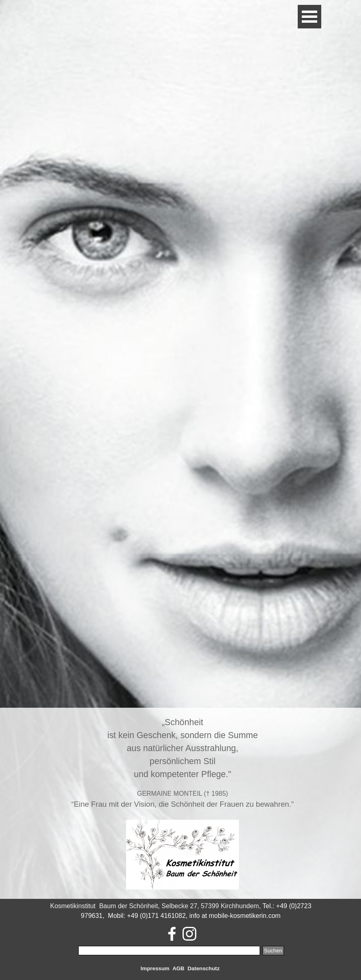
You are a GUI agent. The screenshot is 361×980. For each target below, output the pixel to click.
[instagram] (189, 934)
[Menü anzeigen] (309, 17)
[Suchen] (169, 951)
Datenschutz (203, 968)
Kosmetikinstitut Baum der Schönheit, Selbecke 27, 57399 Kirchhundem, (155, 906)
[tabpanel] (183, 803)
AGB (178, 968)
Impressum (155, 968)
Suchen (273, 951)
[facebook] (172, 934)
